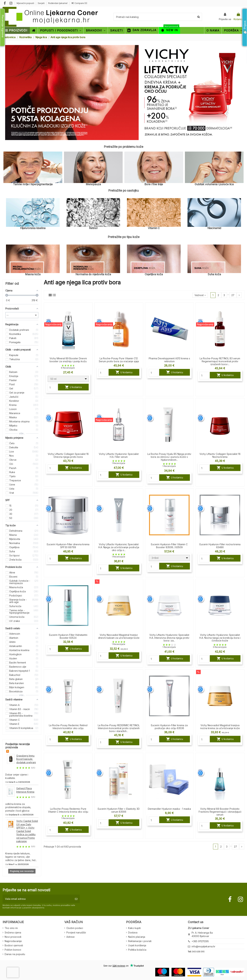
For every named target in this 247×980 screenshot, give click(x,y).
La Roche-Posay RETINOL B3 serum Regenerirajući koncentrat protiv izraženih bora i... (220, 361)
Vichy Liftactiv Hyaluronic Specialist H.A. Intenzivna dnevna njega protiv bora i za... (169, 638)
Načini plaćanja (137, 937)
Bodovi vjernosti (14, 945)
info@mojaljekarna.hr (203, 946)
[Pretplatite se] (76, 899)
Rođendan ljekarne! (58, 3)
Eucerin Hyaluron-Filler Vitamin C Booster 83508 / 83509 (169, 546)
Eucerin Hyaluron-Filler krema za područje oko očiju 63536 (169, 727)
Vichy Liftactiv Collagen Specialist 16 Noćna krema (220, 455)
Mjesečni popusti (26, 3)
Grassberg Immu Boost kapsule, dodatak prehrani (26, 759)
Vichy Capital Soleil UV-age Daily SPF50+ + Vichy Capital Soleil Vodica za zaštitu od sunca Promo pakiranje (27, 831)
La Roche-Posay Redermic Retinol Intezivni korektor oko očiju (68, 727)
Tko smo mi (11, 928)
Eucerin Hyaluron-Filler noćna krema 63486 (220, 546)
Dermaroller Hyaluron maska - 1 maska (169, 809)
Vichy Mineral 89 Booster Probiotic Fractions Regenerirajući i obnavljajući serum (220, 812)
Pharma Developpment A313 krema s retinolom (169, 360)
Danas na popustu (15, 954)
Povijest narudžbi (76, 932)
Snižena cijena (13, 932)
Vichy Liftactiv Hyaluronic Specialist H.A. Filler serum (119, 455)
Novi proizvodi (13, 937)
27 (233, 295)
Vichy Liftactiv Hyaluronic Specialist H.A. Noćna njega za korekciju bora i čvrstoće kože (220, 638)
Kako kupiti (134, 928)
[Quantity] (52, 387)
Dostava (133, 932)
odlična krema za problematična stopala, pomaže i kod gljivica (18, 807)
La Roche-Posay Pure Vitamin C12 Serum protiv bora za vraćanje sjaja (119, 360)
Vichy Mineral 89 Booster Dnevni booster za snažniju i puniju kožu (68, 360)
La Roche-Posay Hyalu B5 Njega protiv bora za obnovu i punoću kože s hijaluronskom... (169, 457)
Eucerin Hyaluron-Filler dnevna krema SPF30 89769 (68, 546)
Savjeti (41, 3)
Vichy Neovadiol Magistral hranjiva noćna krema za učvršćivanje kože (220, 727)
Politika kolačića (137, 950)
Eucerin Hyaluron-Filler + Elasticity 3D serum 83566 (119, 810)
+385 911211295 (200, 941)
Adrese (70, 937)
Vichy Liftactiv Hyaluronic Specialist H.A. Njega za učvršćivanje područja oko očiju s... (119, 547)
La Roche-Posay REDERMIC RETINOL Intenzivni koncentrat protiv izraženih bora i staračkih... (119, 728)
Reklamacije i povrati (140, 941)
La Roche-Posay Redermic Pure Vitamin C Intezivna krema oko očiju (68, 810)
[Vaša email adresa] (38, 899)
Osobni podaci (75, 928)
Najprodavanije (13, 941)
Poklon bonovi (13, 950)
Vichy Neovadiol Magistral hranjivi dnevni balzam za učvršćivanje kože (119, 636)
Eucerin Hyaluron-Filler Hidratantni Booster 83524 (68, 636)
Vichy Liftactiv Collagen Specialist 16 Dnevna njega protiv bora (68, 455)
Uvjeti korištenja (137, 945)
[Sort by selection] (200, 295)
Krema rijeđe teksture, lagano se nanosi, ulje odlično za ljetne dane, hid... (21, 857)
